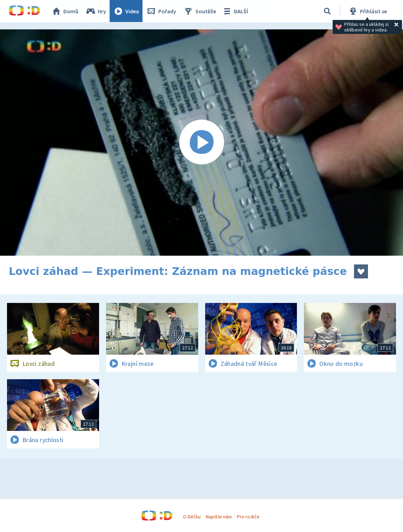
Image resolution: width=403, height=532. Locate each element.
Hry (96, 11)
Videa (126, 11)
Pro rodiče (248, 517)
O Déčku (192, 517)
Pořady (161, 11)
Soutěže (200, 11)
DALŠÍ (235, 11)
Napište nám (219, 517)
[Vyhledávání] (327, 11)
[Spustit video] (201, 143)
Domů (65, 11)
